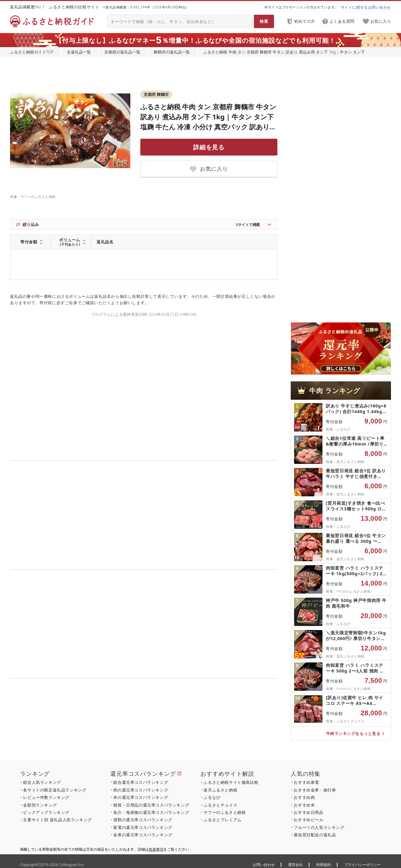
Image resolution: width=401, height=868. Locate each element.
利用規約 (323, 864)
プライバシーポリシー (363, 864)
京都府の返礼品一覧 (122, 52)
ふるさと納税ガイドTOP (32, 52)
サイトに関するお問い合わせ (366, 7)
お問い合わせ (264, 864)
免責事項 (156, 849)
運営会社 (295, 864)
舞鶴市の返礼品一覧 (172, 52)
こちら (186, 724)
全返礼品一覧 (79, 52)
